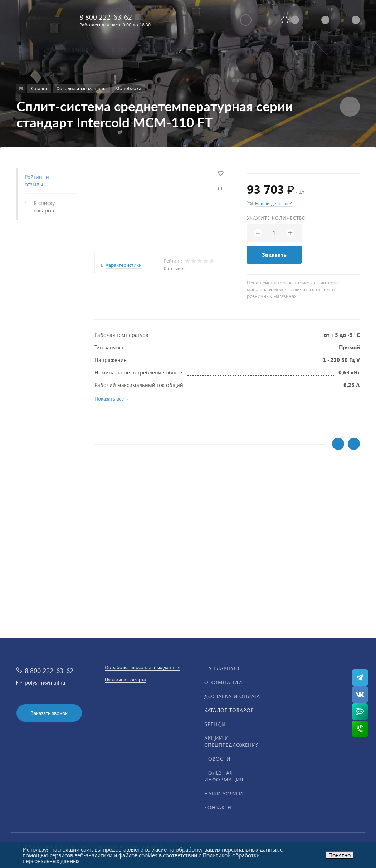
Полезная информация (224, 776)
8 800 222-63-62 (106, 16)
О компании (223, 682)
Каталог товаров (229, 710)
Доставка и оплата (232, 696)
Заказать (274, 254)
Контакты (218, 807)
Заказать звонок (49, 713)
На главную (222, 668)
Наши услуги (224, 793)
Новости (217, 759)
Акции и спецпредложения (232, 741)
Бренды (215, 724)
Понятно (340, 855)
